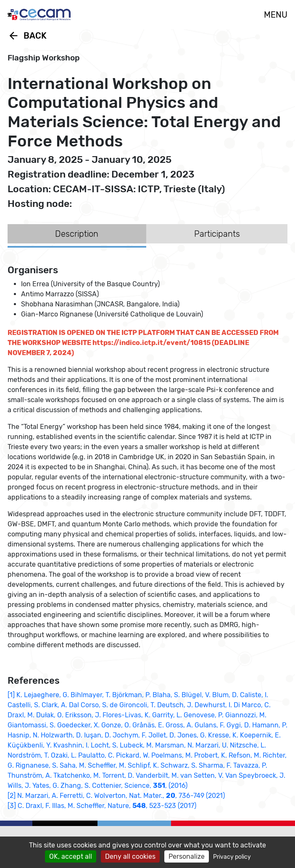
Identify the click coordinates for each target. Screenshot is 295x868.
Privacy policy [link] (232, 857)
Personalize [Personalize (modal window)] (187, 856)
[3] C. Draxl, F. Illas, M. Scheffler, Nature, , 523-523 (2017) (102, 806)
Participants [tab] (217, 234)
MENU (276, 15)
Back (27, 36)
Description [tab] (77, 234)
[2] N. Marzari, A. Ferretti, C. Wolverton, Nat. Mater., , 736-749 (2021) (116, 796)
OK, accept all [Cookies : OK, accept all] (71, 856)
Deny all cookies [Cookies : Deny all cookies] (130, 856)
